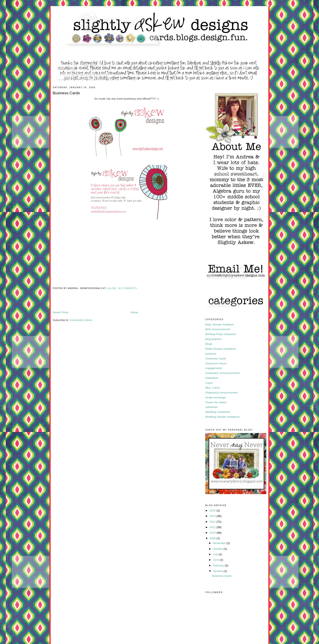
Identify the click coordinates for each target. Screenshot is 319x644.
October (218, 549)
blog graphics (214, 339)
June (216, 560)
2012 (213, 522)
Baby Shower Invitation (220, 325)
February (219, 565)
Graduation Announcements (222, 373)
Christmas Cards (216, 359)
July (216, 554)
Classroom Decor (216, 363)
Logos (209, 383)
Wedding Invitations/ (218, 412)
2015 (213, 510)
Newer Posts (61, 312)
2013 (213, 516)
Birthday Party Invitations (221, 334)
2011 (213, 527)
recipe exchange (215, 397)
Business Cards (66, 93)
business (211, 354)
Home (134, 312)
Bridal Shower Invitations (221, 349)
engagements (214, 368)
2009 (213, 538)
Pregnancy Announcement (222, 393)
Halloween (212, 378)
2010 (213, 533)
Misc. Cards (213, 388)
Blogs (209, 344)
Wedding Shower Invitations (222, 417)
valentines (211, 407)
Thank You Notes (216, 402)
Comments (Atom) (81, 320)
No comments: (128, 288)
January (218, 571)
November (220, 543)
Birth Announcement (218, 329)
